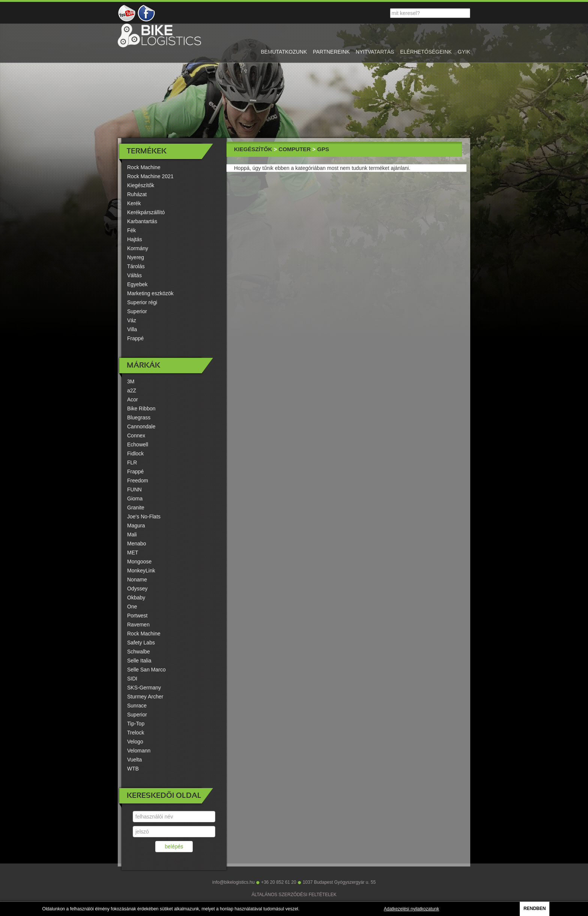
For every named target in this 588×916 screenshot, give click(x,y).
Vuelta (134, 760)
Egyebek (137, 284)
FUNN (134, 490)
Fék (131, 230)
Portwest (137, 616)
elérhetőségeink (426, 52)
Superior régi (142, 302)
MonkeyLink (141, 571)
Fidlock (135, 453)
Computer (295, 149)
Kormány (138, 248)
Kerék (134, 203)
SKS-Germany (144, 688)
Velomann (139, 751)
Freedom (138, 481)
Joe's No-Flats (144, 517)
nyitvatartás (375, 52)
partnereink (331, 52)
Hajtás (135, 239)
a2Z (132, 390)
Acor (133, 399)
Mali (132, 535)
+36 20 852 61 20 (279, 882)
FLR (132, 463)
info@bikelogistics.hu (233, 882)
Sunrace (137, 706)
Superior (137, 311)
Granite (136, 508)
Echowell (138, 444)
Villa (132, 329)
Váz (132, 320)
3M (131, 381)
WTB (133, 769)
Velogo (135, 742)
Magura (136, 526)
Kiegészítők (141, 185)
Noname (137, 580)
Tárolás (136, 266)
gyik (464, 52)
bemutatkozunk (284, 52)
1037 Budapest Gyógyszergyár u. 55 (339, 882)
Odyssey (137, 589)
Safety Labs (141, 643)
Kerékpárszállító (146, 212)
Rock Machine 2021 (150, 176)
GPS (323, 149)
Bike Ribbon (141, 408)
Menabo (137, 544)
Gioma (135, 499)
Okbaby (136, 598)
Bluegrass (139, 417)
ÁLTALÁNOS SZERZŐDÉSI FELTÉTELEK (294, 895)
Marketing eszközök (150, 293)
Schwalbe (139, 652)
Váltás (134, 275)
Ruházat (137, 194)
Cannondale (141, 426)
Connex (136, 435)
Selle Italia (139, 661)
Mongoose (139, 562)
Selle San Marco (146, 670)
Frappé (135, 338)
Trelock (136, 733)
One (132, 607)
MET (133, 553)
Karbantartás (142, 221)
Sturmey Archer (145, 697)
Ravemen (138, 625)
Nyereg (136, 257)
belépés (174, 847)
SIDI (132, 679)
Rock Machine (144, 167)
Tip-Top (136, 724)
